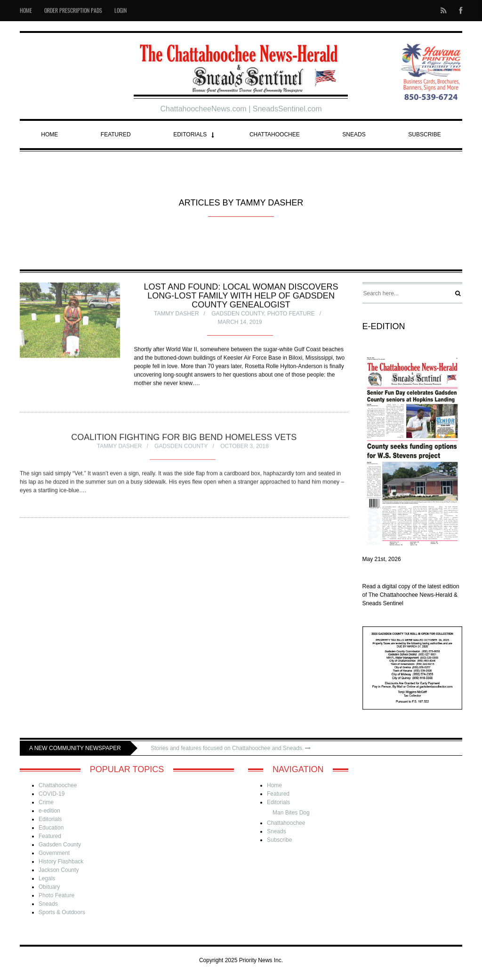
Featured (116, 134)
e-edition (49, 811)
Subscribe (424, 134)
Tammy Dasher (177, 315)
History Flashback (61, 861)
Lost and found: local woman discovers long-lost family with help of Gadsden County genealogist (241, 297)
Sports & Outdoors (62, 912)
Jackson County (59, 870)
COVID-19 (52, 794)
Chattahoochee (275, 134)
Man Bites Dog (291, 813)
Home (49, 134)
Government (54, 853)
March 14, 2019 (240, 324)
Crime (46, 802)
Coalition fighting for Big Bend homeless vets (184, 440)
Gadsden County (238, 315)
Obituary (49, 887)
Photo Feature (291, 315)
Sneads (354, 134)
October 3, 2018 (245, 449)
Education (51, 828)
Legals (47, 878)
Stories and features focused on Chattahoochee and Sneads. (231, 748)
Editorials (190, 134)
